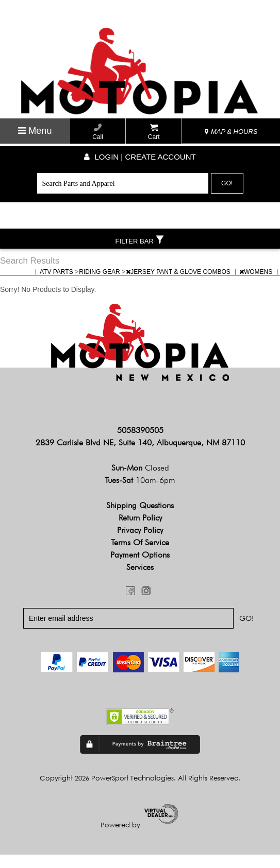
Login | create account (140, 157)
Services (140, 580)
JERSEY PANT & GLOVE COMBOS (179, 285)
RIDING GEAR (100, 285)
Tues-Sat (140, 493)
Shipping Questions (140, 519)
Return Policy (140, 531)
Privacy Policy (140, 543)
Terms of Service (140, 556)
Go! (227, 183)
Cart (154, 132)
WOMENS (257, 285)
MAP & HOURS (231, 132)
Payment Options (140, 568)
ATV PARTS (57, 285)
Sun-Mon (140, 481)
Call (98, 132)
